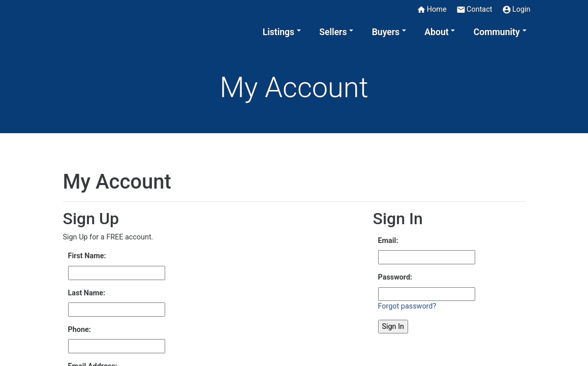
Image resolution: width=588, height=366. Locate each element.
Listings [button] (279, 32)
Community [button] (497, 32)
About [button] (436, 32)
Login (516, 10)
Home (432, 10)
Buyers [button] (386, 32)
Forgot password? (407, 306)
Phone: (80, 330)
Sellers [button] (333, 32)
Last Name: (87, 293)
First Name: (87, 256)
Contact (474, 10)
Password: (395, 277)
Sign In (393, 327)
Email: (388, 241)
